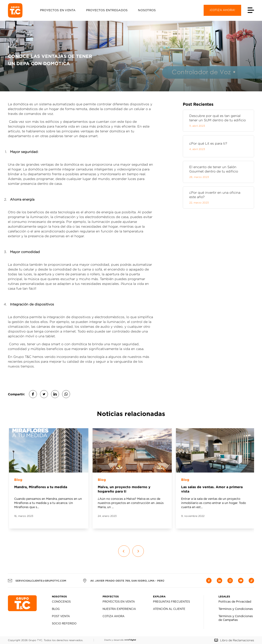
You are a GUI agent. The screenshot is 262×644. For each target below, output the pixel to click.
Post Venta (61, 616)
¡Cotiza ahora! (222, 10)
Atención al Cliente (169, 609)
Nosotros (147, 10)
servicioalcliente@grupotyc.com (37, 581)
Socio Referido (64, 624)
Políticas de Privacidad (235, 602)
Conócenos (61, 602)
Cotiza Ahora (113, 616)
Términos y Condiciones (236, 609)
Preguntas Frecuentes (171, 602)
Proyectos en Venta (58, 10)
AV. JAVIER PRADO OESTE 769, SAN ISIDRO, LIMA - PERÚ (123, 581)
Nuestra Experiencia (119, 609)
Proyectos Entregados (107, 10)
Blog (56, 609)
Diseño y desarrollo (120, 640)
